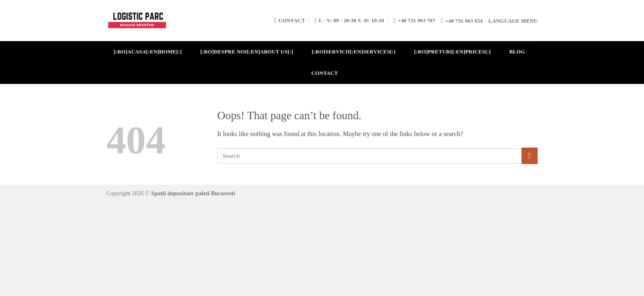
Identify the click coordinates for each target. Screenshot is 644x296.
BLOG (517, 52)
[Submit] (530, 156)
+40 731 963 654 (464, 21)
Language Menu (513, 21)
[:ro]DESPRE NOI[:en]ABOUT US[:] (247, 52)
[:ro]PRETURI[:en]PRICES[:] (452, 52)
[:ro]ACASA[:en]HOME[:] (148, 52)
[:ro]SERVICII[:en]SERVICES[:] (354, 52)
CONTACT (325, 73)
